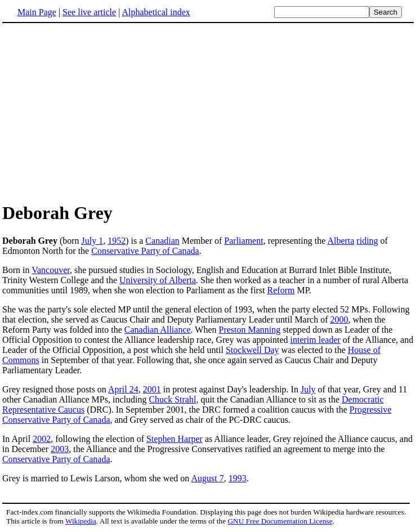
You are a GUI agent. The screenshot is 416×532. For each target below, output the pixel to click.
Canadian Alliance (158, 330)
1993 (238, 478)
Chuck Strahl (172, 399)
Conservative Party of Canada (145, 251)
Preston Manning (250, 330)
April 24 (123, 389)
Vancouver (51, 270)
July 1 (93, 241)
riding (367, 241)
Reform (281, 290)
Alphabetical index (156, 12)
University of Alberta (158, 280)
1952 (117, 241)
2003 (60, 449)
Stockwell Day (252, 350)
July (308, 389)
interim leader (316, 340)
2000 (339, 319)
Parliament (243, 241)
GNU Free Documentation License (280, 521)
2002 (42, 439)
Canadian (162, 241)
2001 (152, 389)
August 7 (207, 478)
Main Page (37, 12)
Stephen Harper (175, 439)
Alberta (341, 241)
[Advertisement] (97, 112)
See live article (89, 12)
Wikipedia (81, 521)
